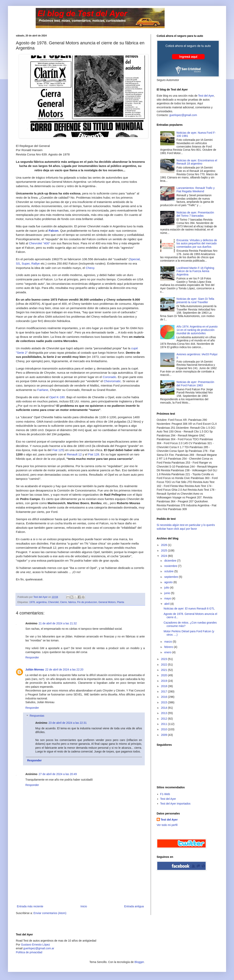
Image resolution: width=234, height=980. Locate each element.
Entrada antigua (134, 906)
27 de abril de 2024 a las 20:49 (58, 774)
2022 (164, 665)
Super (26, 263)
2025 (164, 550)
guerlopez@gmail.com (183, 115)
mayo (168, 598)
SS (18, 263)
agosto (169, 582)
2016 (164, 697)
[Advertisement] (80, 874)
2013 (164, 713)
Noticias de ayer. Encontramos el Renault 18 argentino (197, 162)
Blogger (139, 962)
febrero (169, 647)
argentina (42, 602)
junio (167, 593)
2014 (164, 708)
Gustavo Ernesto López (35, 945)
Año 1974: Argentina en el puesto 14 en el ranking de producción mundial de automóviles (197, 330)
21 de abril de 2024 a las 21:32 (58, 623)
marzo (168, 642)
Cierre (63, 602)
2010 (164, 729)
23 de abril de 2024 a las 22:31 (68, 723)
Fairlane (43, 390)
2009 (164, 735)
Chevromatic (112, 381)
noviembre (171, 566)
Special (135, 259)
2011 (164, 724)
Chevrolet (53, 602)
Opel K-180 (57, 397)
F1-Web (165, 794)
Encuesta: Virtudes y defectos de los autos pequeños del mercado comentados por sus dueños (197, 244)
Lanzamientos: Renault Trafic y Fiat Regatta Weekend (196, 190)
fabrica (72, 602)
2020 (164, 675)
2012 (164, 719)
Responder (32, 657)
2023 (164, 659)
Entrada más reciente (30, 906)
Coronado (109, 377)
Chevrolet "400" (40, 243)
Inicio (84, 906)
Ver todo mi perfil (167, 825)
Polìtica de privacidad (29, 952)
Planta (121, 602)
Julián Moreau (35, 670)
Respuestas (37, 716)
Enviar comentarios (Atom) (50, 913)
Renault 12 (74, 454)
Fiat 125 (58, 450)
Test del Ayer (206, 96)
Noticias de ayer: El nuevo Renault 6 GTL (189, 609)
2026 (164, 545)
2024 (164, 556)
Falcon (54, 231)
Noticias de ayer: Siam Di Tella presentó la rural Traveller (195, 300)
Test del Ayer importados (175, 804)
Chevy (90, 268)
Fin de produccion (87, 602)
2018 (164, 686)
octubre (169, 571)
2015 (164, 702)
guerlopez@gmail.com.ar (39, 948)
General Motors (107, 602)
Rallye (36, 263)
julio (167, 588)
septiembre (171, 577)
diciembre (171, 561)
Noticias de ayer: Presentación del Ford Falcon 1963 (195, 384)
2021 (164, 670)
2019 (164, 681)
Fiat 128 (94, 454)
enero (168, 652)
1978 (32, 602)
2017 (164, 691)
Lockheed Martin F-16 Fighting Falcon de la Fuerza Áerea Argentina (195, 271)
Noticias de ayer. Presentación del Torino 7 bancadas (195, 214)
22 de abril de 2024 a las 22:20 (64, 670)
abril (167, 604)
